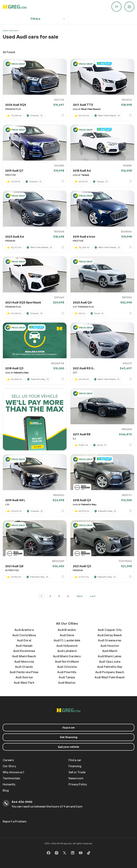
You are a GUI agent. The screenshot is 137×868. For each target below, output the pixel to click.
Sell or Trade (77, 772)
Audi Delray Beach (110, 635)
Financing (75, 766)
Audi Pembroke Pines (24, 672)
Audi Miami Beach (24, 656)
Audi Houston (110, 646)
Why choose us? (13, 772)
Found (9, 52)
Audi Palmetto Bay (110, 667)
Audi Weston (67, 683)
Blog (6, 790)
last (93, 596)
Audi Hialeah (24, 646)
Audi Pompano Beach (110, 672)
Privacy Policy (78, 784)
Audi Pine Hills (67, 672)
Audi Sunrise (24, 677)
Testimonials (11, 778)
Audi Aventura (24, 630)
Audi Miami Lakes (110, 656)
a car (69, 728)
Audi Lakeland (67, 651)
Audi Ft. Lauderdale (67, 640)
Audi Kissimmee (24, 651)
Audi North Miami (67, 662)
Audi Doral (24, 640)
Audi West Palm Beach (110, 677)
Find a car (75, 760)
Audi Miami (110, 651)
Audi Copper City (110, 630)
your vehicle (68, 747)
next (80, 596)
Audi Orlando (24, 667)
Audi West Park (24, 683)
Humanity (9, 784)
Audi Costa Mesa (24, 635)
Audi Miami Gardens (67, 656)
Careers (8, 760)
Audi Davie (67, 635)
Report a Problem (15, 821)
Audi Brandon (67, 630)
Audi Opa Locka (110, 662)
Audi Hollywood (67, 646)
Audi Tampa (67, 677)
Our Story (9, 766)
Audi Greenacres (110, 640)
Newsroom (76, 778)
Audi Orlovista (67, 667)
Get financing (69, 737)
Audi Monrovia (24, 662)
